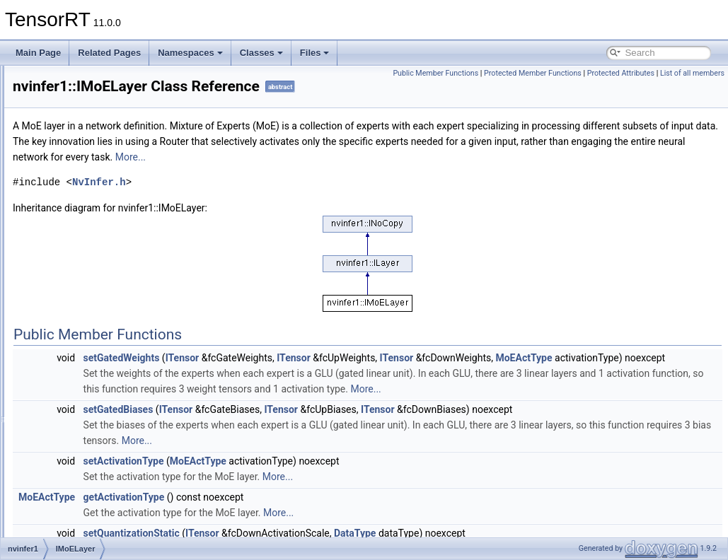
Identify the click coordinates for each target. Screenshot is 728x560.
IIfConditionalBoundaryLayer (111, 112)
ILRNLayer (78, 252)
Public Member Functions (502, 73)
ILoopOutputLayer (92, 236)
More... (656, 177)
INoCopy (75, 329)
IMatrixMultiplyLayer (96, 267)
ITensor (359, 378)
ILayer (70, 189)
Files (315, 53)
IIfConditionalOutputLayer (106, 143)
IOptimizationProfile (95, 407)
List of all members (692, 89)
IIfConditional (83, 96)
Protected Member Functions (599, 73)
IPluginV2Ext (82, 516)
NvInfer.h (276, 202)
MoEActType (289, 393)
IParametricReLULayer (101, 438)
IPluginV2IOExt (87, 532)
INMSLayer (79, 314)
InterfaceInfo (82, 376)
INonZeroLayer (86, 345)
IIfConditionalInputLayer (103, 127)
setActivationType (301, 512)
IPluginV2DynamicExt (99, 501)
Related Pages (109, 53)
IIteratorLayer (83, 158)
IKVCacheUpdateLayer (102, 174)
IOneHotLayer (85, 392)
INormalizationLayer (96, 361)
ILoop (69, 205)
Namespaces (190, 53)
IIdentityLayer (83, 81)
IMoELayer (79, 283)
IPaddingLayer (85, 423)
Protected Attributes (687, 73)
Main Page (38, 53)
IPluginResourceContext (104, 469)
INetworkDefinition (92, 298)
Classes (261, 53)
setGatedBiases (295, 460)
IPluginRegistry (87, 454)
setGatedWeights (299, 378)
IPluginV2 (76, 485)
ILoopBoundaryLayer (97, 221)
